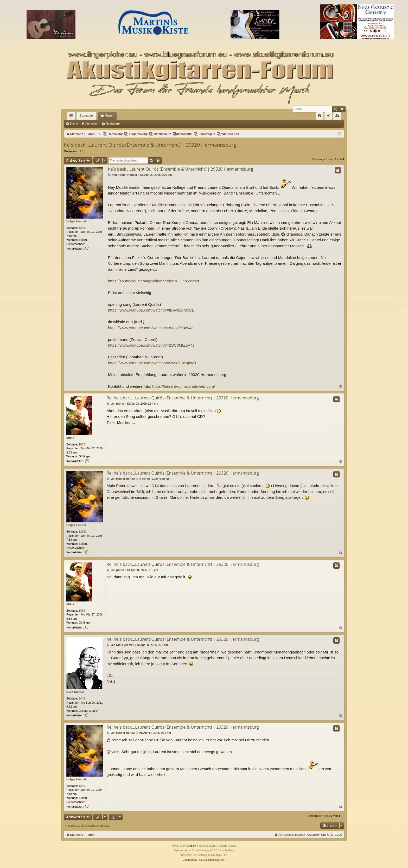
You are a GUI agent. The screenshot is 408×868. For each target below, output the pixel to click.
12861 (83, 228)
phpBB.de (221, 855)
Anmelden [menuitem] (330, 117)
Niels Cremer (75, 692)
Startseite (86, 116)
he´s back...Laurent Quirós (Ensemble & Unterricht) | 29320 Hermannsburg (150, 145)
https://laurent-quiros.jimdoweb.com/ (184, 386)
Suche (74, 124)
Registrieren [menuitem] (338, 117)
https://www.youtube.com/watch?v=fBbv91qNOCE (151, 310)
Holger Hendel (76, 221)
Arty (187, 850)
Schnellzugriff (72, 117)
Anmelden (92, 124)
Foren (109, 116)
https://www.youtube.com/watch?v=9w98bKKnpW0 (152, 363)
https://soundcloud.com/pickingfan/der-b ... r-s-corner (154, 281)
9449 (82, 698)
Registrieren (114, 124)
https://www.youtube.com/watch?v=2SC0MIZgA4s (151, 345)
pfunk (70, 438)
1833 (82, 444)
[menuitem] (320, 116)
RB (82, 151)
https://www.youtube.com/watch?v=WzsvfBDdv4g (151, 328)
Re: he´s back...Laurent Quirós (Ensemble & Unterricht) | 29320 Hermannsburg (183, 398)
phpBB (190, 846)
